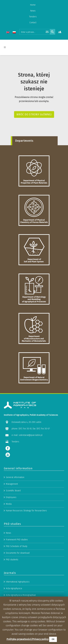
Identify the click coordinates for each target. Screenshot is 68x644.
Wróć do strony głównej (34, 114)
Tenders (33, 17)
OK (53, 639)
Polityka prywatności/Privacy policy (28, 639)
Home (33, 5)
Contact (33, 23)
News (33, 11)
